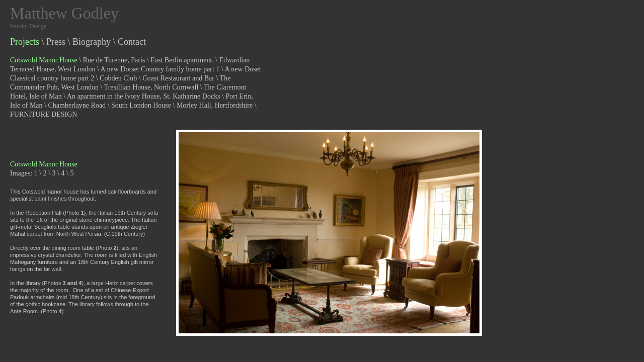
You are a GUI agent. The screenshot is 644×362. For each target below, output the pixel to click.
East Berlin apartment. (182, 60)
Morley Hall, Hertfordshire (215, 105)
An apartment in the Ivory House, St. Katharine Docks (144, 96)
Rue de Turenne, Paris (114, 60)
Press (56, 42)
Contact (132, 42)
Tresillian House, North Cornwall (151, 87)
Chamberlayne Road (77, 105)
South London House (141, 105)
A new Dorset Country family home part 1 (160, 69)
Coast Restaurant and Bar (178, 78)
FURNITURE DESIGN (44, 114)
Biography (92, 42)
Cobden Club (118, 78)
